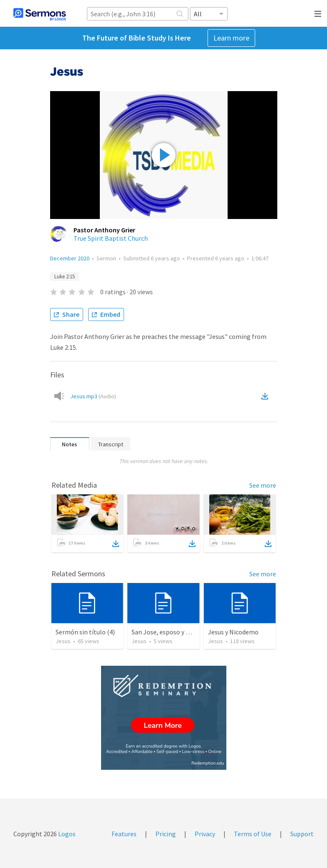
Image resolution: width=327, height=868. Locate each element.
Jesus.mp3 (93, 396)
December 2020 (70, 258)
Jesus (63, 641)
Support (302, 834)
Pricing (166, 834)
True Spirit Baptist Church (111, 238)
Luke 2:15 (65, 276)
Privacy (205, 834)
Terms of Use (253, 834)
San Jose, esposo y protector (173, 632)
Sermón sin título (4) (85, 632)
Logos (66, 834)
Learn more (231, 38)
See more (263, 485)
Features (124, 834)
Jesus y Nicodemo (233, 632)
